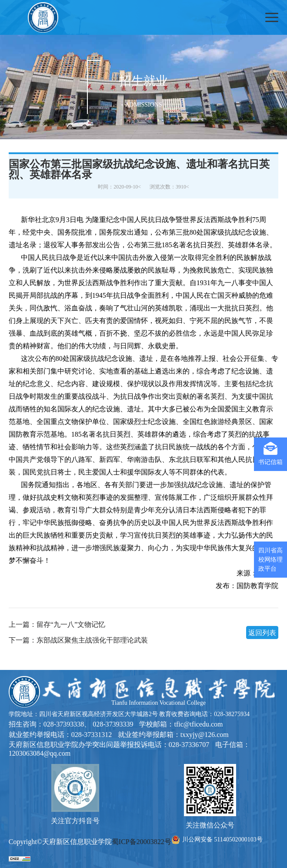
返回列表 (262, 633)
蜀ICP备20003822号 (142, 842)
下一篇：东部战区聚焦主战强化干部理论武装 (78, 640)
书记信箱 (270, 454)
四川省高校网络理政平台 (270, 560)
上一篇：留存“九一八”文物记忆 (57, 625)
